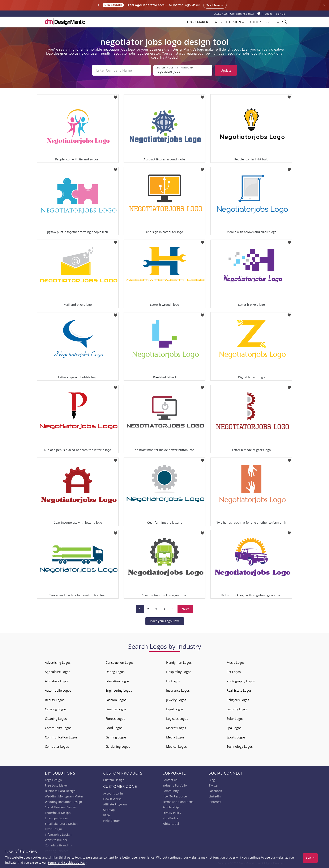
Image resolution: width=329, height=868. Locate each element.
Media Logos (175, 737)
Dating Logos (115, 672)
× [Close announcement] (324, 5)
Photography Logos (241, 681)
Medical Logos (176, 746)
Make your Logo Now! (165, 621)
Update (226, 70)
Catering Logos (56, 709)
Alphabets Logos (57, 681)
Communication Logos (61, 737)
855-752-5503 (245, 14)
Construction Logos (119, 662)
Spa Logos (234, 728)
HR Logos (173, 681)
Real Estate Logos (239, 690)
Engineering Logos (119, 690)
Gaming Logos (116, 737)
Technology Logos (240, 746)
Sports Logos (236, 737)
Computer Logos (57, 746)
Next (185, 609)
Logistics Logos (177, 719)
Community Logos (58, 728)
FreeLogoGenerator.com (146, 5)
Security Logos (237, 709)
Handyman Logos (179, 662)
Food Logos (114, 728)
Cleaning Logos (56, 719)
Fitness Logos (115, 719)
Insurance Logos (178, 690)
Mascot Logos (176, 728)
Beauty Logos (55, 700)
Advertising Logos (58, 662)
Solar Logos (235, 719)
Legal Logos (175, 709)
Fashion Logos (116, 700)
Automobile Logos (58, 690)
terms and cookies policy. (67, 862)
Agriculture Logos (57, 672)
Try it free (215, 5)
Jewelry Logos (176, 700)
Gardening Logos (118, 746)
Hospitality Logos (179, 672)
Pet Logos (234, 672)
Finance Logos (116, 709)
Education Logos (117, 681)
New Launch (113, 5)
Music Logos (236, 662)
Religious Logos (238, 700)
